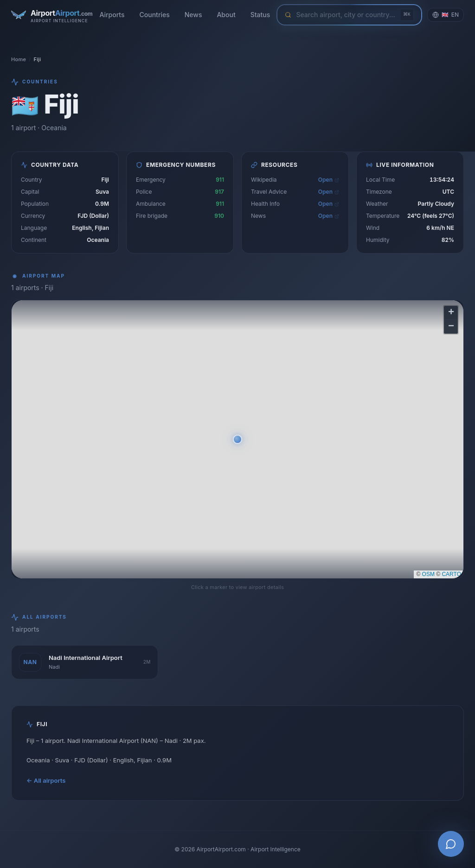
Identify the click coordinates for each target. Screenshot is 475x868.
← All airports (46, 780)
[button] (237, 439)
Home (19, 59)
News (193, 15)
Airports (112, 15)
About (226, 15)
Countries (155, 15)
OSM (428, 574)
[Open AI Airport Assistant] (451, 844)
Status (260, 15)
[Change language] (446, 15)
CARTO (451, 574)
